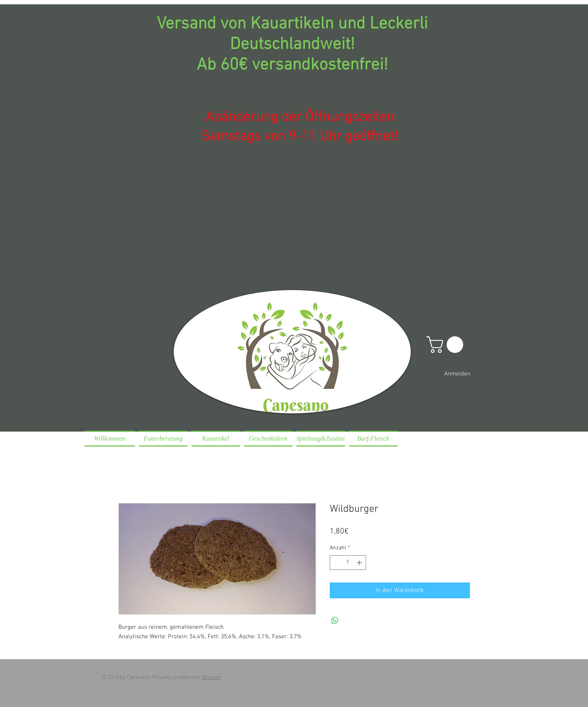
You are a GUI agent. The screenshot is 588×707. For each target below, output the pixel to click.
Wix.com (211, 678)
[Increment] (360, 563)
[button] (447, 345)
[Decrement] (336, 563)
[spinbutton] (348, 563)
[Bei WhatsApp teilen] (335, 620)
